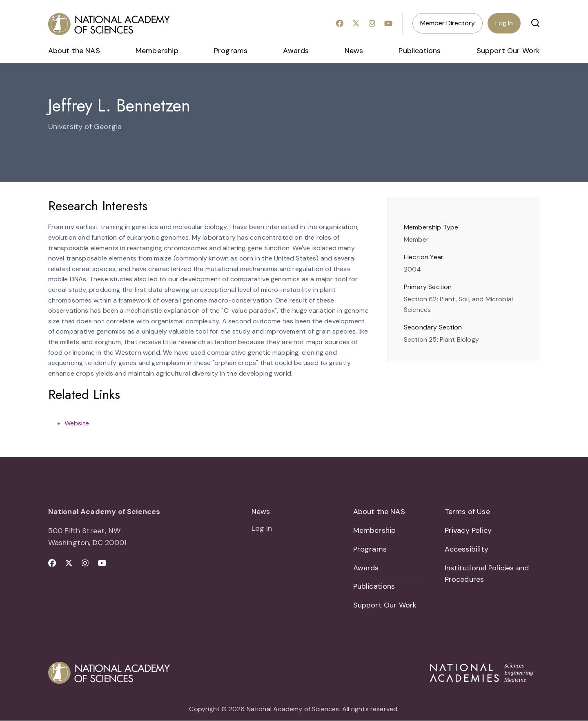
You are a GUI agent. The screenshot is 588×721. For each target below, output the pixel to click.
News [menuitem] (354, 51)
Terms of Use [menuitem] (467, 512)
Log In (504, 23)
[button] (535, 23)
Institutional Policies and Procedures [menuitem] (487, 574)
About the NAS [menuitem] (74, 51)
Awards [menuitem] (296, 51)
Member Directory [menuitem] (448, 23)
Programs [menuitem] (231, 51)
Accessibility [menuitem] (467, 549)
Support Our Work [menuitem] (508, 51)
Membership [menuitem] (157, 51)
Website (77, 423)
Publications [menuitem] (420, 51)
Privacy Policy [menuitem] (468, 530)
